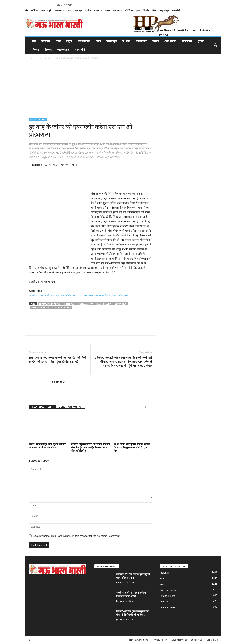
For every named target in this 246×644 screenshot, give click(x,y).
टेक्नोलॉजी (176, 10)
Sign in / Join (65, 5)
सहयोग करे (98, 10)
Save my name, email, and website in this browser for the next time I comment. (77, 536)
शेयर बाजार (117, 10)
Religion (164, 602)
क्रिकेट (154, 10)
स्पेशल (108, 10)
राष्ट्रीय (50, 10)
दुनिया (138, 10)
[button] (215, 45)
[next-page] (150, 407)
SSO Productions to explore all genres (51, 307)
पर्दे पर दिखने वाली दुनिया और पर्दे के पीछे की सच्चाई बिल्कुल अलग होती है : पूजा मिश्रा (132, 447)
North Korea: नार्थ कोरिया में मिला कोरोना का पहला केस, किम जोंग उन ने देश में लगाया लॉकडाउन (79, 295)
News (163, 584)
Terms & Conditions (138, 640)
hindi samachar (85, 304)
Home (32, 58)
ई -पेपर (88, 10)
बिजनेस (146, 10)
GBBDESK (37, 165)
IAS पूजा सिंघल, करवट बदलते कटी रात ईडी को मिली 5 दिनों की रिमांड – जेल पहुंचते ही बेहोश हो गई (57, 359)
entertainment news (50, 304)
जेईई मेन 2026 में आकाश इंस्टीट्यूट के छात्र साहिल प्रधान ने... (133, 576)
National (164, 573)
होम (27, 10)
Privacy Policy (160, 640)
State (162, 579)
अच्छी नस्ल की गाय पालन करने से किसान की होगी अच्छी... (131, 594)
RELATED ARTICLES (42, 407)
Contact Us (212, 640)
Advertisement (179, 640)
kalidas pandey (104, 304)
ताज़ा (70, 10)
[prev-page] (145, 407)
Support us (197, 640)
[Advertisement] (91, 89)
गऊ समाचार (60, 10)
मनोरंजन (34, 10)
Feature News (167, 607)
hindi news (69, 304)
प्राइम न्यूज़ (78, 10)
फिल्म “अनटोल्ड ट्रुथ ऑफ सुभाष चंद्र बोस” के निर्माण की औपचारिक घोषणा (48, 446)
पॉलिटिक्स (129, 10)
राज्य (43, 10)
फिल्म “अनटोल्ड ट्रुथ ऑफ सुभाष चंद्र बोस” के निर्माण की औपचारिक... (133, 613)
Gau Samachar (168, 590)
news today (121, 304)
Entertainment (45, 58)
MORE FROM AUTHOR (70, 407)
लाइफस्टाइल (165, 10)
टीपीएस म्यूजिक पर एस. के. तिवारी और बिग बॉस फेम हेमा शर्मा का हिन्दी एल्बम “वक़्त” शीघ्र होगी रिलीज (91, 447)
